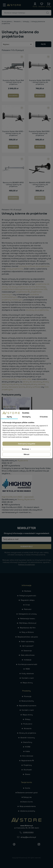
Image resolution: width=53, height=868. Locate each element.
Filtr (43, 44)
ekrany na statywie (22, 384)
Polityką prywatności (26, 564)
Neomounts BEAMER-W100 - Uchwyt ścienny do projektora (13, 184)
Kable (28, 751)
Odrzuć (26, 454)
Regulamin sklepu (28, 600)
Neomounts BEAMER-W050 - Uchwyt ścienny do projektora (40, 184)
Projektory (28, 765)
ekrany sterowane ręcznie (13, 387)
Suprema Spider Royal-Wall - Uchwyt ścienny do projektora (13, 82)
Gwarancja (28, 651)
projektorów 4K (23, 292)
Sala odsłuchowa (28, 655)
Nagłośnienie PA (28, 760)
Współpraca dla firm (28, 628)
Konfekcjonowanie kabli (28, 664)
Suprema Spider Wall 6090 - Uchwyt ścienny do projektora (40, 133)
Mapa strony (28, 683)
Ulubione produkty (28, 811)
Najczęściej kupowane (28, 706)
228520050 (28, 833)
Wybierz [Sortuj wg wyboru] (18, 44)
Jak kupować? (28, 646)
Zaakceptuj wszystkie (27, 444)
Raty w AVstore (28, 632)
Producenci (28, 724)
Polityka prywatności (28, 596)
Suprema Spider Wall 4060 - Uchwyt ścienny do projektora (13, 133)
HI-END (28, 747)
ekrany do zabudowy (32, 382)
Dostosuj (27, 449)
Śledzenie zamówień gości (27, 793)
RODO (28, 669)
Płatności (28, 609)
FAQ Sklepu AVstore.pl (28, 623)
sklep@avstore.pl (28, 837)
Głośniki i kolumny (28, 738)
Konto (28, 788)
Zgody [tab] (9, 417)
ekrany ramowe (38, 384)
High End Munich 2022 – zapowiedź (18, 497)
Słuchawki (28, 770)
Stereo (28, 774)
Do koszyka (13, 96)
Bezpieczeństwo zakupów (28, 637)
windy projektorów (15, 269)
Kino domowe (28, 756)
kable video (26, 379)
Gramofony (28, 742)
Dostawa (28, 591)
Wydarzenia (23, 460)
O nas (28, 605)
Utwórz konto (27, 802)
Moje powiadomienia (28, 806)
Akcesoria (28, 728)
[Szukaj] (26, 13)
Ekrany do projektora (28, 733)
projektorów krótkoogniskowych (17, 289)
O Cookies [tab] (44, 417)
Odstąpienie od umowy (28, 614)
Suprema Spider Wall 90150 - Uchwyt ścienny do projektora (40, 82)
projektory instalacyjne (12, 300)
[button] (35, 5)
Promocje (28, 696)
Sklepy (28, 719)
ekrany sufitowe (33, 387)
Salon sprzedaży (28, 641)
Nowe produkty (28, 701)
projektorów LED (40, 289)
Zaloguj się (27, 797)
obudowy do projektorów (37, 310)
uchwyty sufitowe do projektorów (34, 266)
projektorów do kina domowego (32, 287)
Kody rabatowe (28, 673)
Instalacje (28, 660)
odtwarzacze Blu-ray (11, 379)
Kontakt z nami (28, 678)
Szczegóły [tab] (26, 417)
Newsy (20, 499)
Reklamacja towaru (28, 619)
